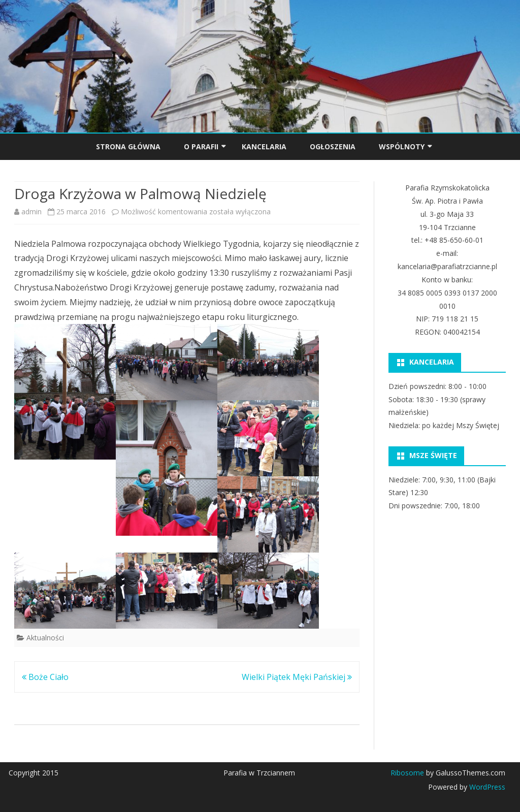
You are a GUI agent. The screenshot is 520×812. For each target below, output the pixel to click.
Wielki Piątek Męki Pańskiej (297, 677)
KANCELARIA (264, 147)
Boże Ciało (45, 677)
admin (31, 212)
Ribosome (407, 773)
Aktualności (45, 638)
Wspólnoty (402, 147)
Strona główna (128, 147)
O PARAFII (201, 147)
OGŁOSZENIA (333, 147)
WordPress (486, 787)
